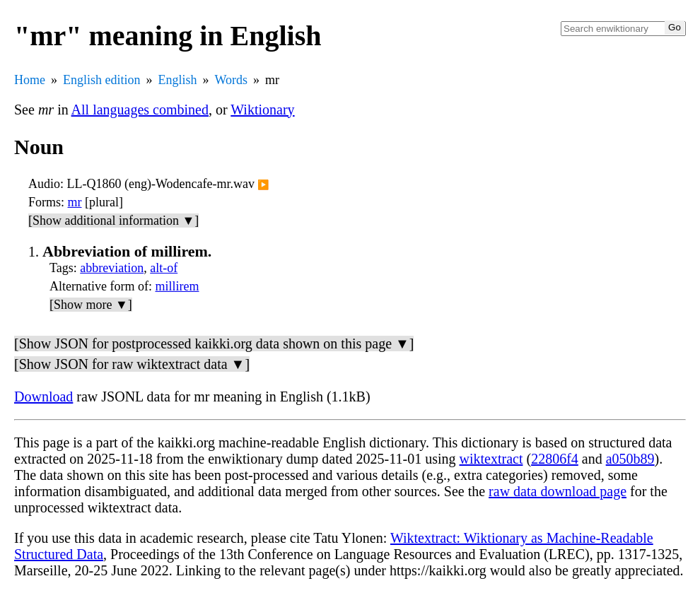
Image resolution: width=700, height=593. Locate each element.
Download (43, 397)
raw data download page (558, 491)
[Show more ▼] (91, 305)
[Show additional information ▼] (113, 221)
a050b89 (630, 459)
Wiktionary (262, 110)
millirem (177, 286)
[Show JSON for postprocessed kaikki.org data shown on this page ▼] (214, 344)
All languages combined (140, 110)
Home (30, 80)
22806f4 (555, 459)
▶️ (263, 185)
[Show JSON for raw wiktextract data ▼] (132, 364)
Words (232, 80)
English (178, 80)
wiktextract (491, 459)
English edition (102, 80)
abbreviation (112, 268)
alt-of (164, 268)
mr (75, 202)
